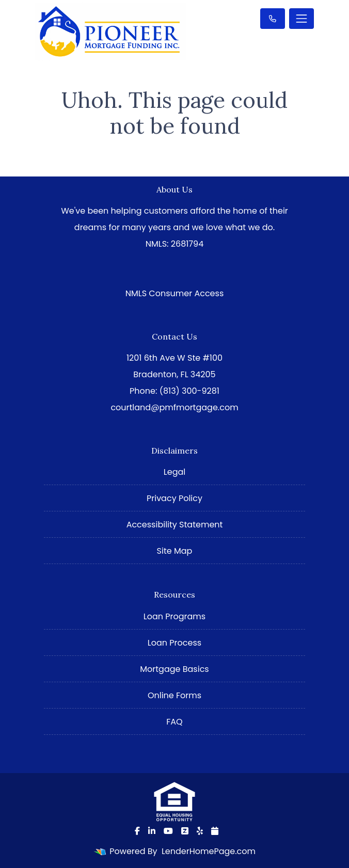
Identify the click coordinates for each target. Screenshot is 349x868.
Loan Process (174, 643)
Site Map (175, 551)
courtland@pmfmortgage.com (174, 407)
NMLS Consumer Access (175, 293)
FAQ (174, 722)
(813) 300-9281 (189, 391)
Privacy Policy (174, 498)
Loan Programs (174, 616)
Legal (174, 472)
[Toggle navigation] (302, 19)
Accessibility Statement (175, 525)
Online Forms (174, 695)
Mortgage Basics (174, 669)
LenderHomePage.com (209, 851)
